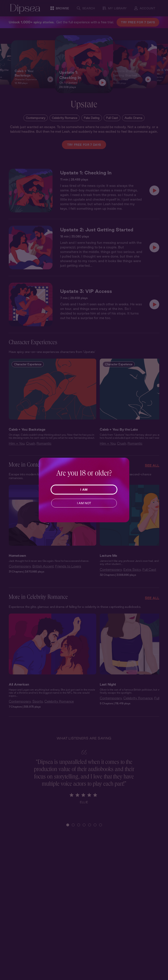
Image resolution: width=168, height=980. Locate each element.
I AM (84, 490)
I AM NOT (84, 503)
